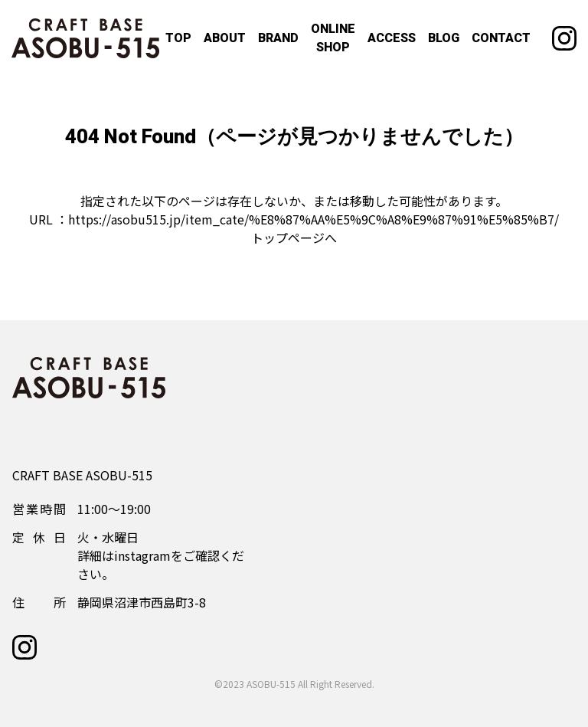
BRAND (278, 38)
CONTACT (501, 38)
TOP (178, 38)
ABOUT (225, 38)
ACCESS (392, 38)
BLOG (444, 38)
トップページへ (294, 237)
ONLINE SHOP (333, 38)
